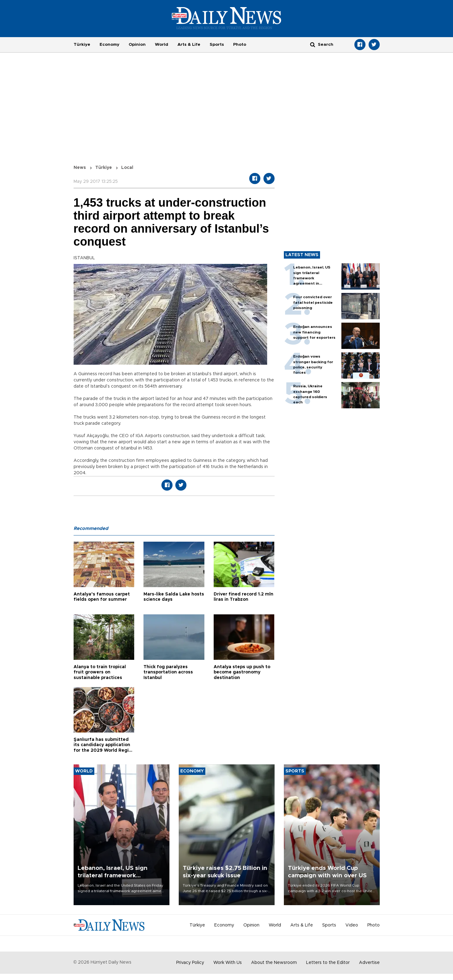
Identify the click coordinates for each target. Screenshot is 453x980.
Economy (109, 45)
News (80, 168)
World (162, 45)
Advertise (369, 963)
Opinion (137, 45)
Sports (217, 45)
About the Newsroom (274, 963)
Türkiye (82, 45)
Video (352, 925)
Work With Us (228, 963)
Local (127, 168)
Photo (240, 45)
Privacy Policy (190, 963)
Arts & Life (189, 45)
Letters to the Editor (328, 963)
